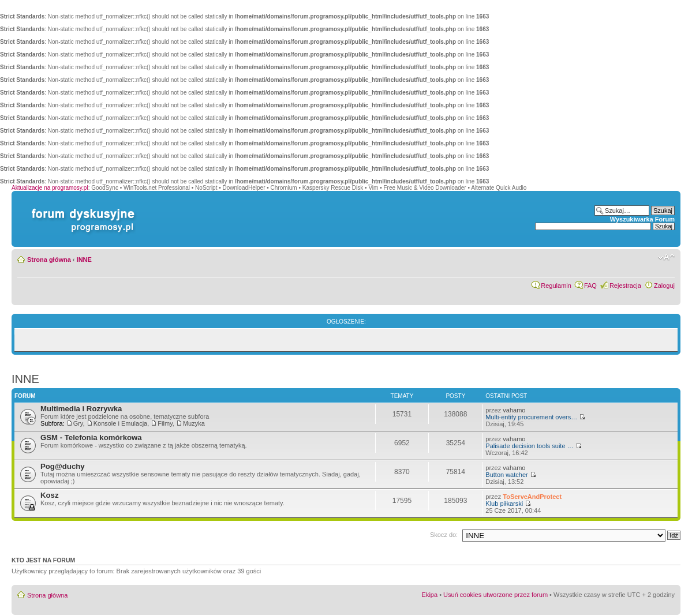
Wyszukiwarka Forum (642, 219)
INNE (84, 260)
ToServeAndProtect (532, 497)
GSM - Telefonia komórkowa (91, 437)
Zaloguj (664, 286)
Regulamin (556, 286)
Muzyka (194, 423)
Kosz (50, 495)
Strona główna (49, 260)
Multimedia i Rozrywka (81, 409)
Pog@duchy (63, 466)
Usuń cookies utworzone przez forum (495, 595)
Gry (78, 423)
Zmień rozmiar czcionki (666, 257)
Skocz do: (444, 535)
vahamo (514, 410)
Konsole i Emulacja (121, 423)
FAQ (590, 286)
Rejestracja (625, 286)
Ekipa (430, 595)
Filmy (165, 423)
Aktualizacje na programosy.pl (50, 188)
